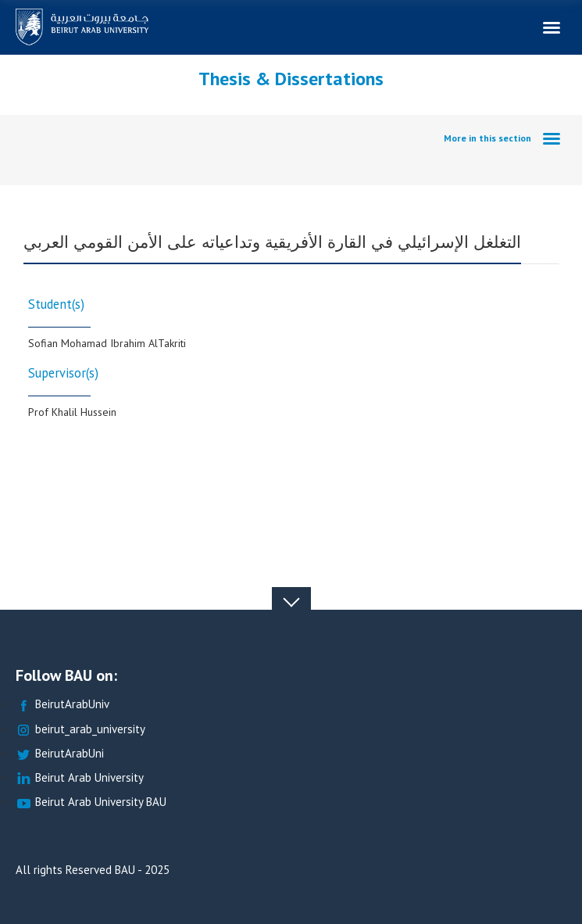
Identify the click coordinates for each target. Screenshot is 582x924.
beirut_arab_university (80, 730)
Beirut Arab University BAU (91, 802)
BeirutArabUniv (62, 705)
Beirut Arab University (80, 778)
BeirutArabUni (60, 754)
